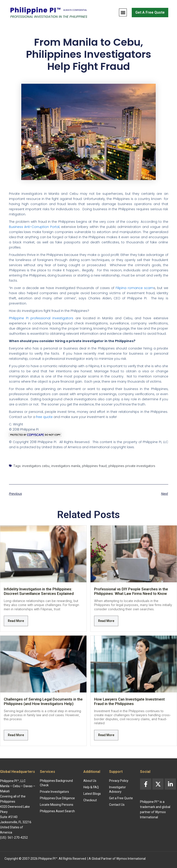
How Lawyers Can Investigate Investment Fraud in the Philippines (129, 701)
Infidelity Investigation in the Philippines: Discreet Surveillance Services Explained (39, 591)
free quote (44, 417)
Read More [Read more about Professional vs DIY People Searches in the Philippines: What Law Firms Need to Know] (106, 621)
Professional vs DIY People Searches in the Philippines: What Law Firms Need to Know (131, 591)
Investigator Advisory (118, 789)
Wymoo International (131, 859)
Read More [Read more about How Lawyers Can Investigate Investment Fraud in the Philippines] (106, 735)
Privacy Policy (119, 781)
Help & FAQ (91, 787)
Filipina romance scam (135, 288)
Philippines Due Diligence (57, 798)
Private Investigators (54, 792)
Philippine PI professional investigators (41, 318)
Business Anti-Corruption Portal (34, 227)
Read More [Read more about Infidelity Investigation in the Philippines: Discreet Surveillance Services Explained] (16, 621)
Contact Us (117, 805)
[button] (123, 12)
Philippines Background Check (56, 783)
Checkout (90, 800)
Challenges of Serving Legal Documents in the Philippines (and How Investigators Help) (43, 701)
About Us (90, 781)
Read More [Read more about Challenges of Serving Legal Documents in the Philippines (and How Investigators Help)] (16, 735)
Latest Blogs (92, 794)
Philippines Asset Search (57, 811)
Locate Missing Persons (57, 805)
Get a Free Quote (121, 798)
